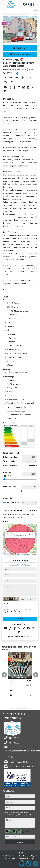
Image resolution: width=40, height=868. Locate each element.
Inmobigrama (27, 861)
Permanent (10, 503)
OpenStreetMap (26, 554)
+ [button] (6, 526)
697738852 (25, 565)
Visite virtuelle (20, 55)
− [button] (6, 530)
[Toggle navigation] (36, 10)
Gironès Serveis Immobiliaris (18, 856)
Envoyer (20, 619)
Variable (16, 503)
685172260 (15, 565)
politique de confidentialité (13, 612)
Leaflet (18, 554)
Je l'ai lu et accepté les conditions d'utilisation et (19, 611)
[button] (4, 675)
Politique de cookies (24, 858)
